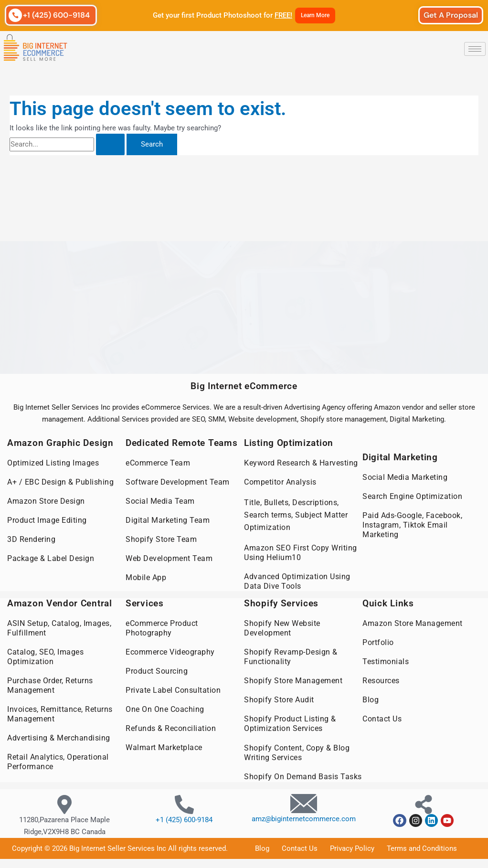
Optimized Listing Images (53, 463)
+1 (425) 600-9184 (56, 15)
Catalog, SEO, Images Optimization (45, 656)
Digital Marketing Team (168, 520)
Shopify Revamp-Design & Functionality (291, 656)
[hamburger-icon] (475, 49)
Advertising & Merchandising (59, 737)
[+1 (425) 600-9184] (15, 15)
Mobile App (146, 577)
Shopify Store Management (293, 680)
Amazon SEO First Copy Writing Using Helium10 (301, 553)
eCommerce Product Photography (162, 628)
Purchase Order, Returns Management (50, 685)
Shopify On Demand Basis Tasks (303, 776)
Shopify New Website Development (282, 628)
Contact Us (382, 718)
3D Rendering (31, 539)
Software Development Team (178, 482)
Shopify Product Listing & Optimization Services (290, 723)
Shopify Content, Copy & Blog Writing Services (297, 752)
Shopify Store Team (161, 539)
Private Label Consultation (173, 690)
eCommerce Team (158, 463)
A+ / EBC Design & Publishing (60, 482)
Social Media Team (160, 501)
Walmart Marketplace (164, 747)
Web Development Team (169, 558)
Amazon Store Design (46, 501)
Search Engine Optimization (412, 496)
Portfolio (378, 642)
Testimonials (386, 661)
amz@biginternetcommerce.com (304, 818)
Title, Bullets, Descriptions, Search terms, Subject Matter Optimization (296, 515)
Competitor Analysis (280, 482)
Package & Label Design (51, 558)
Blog (371, 699)
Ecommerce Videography (170, 651)
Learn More (315, 15)
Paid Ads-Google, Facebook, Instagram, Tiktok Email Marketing (412, 525)
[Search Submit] (110, 144)
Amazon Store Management (413, 623)
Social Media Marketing (405, 477)
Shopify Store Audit (279, 699)
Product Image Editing (47, 520)
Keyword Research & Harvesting (301, 463)
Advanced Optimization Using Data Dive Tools (297, 581)
